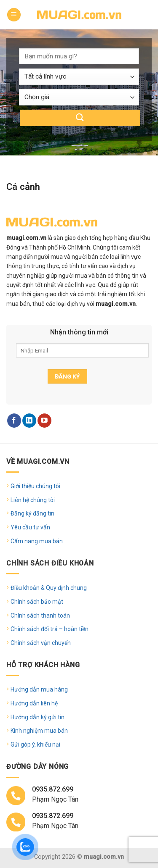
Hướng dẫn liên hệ (34, 703)
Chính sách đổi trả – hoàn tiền (50, 629)
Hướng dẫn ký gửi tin (37, 717)
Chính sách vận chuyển (41, 643)
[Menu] (14, 15)
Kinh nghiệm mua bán (39, 731)
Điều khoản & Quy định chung (49, 588)
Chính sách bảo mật (37, 602)
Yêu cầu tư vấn (30, 527)
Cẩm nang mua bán (37, 541)
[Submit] (80, 118)
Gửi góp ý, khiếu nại (35, 744)
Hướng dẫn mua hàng (39, 689)
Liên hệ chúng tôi (33, 500)
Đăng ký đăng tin (32, 513)
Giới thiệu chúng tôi (35, 486)
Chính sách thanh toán (40, 615)
